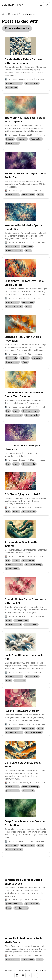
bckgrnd (43, 970)
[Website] (23, 975)
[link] (27, 14)
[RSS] (35, 975)
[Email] (29, 975)
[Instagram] (17, 975)
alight (35, 970)
